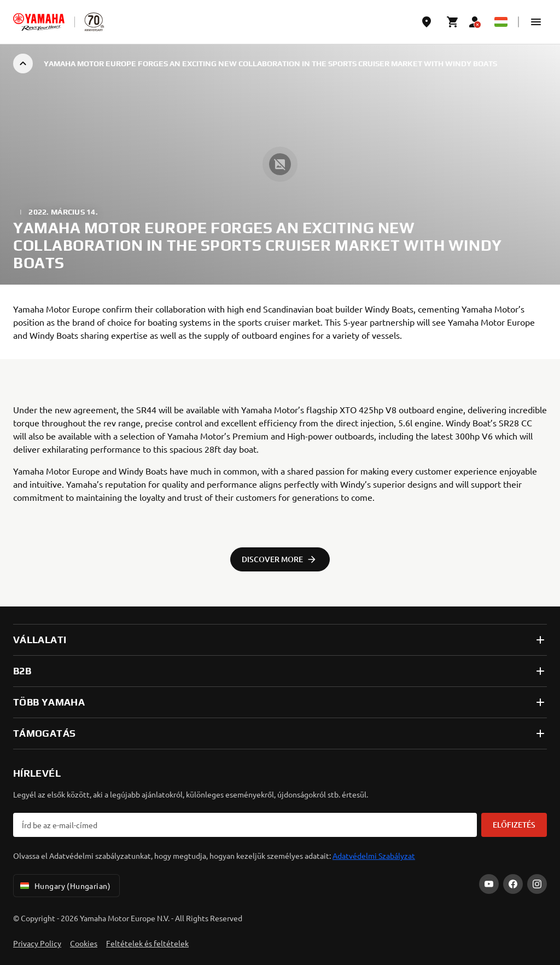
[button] (536, 22)
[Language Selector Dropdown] (501, 22)
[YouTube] (489, 884)
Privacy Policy (37, 943)
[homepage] (39, 22)
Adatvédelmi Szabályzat (374, 856)
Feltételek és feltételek (147, 943)
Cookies (84, 943)
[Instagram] (537, 884)
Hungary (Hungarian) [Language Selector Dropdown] (64, 886)
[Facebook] (513, 884)
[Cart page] (453, 22)
